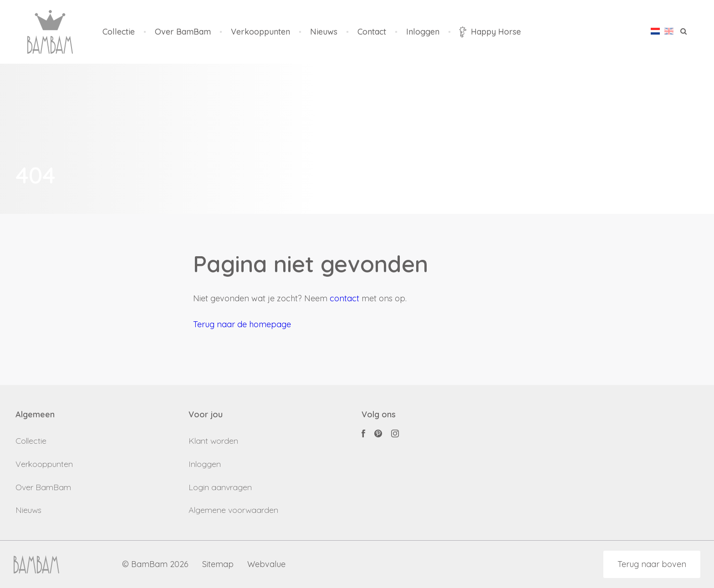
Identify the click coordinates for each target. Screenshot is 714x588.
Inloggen (423, 32)
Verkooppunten (260, 32)
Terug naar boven (652, 564)
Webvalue (266, 565)
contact (344, 298)
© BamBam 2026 (155, 565)
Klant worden (213, 441)
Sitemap (218, 565)
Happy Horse (490, 32)
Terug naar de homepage (242, 324)
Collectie (119, 32)
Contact (372, 32)
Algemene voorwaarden (233, 510)
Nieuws (324, 32)
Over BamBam (183, 32)
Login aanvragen (220, 487)
